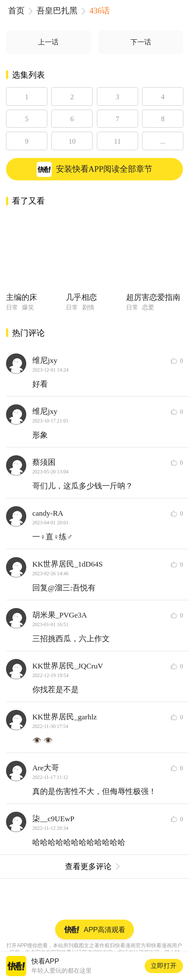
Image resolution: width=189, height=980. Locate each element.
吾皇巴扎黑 (57, 11)
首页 (16, 11)
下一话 (141, 42)
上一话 (48, 42)
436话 (100, 11)
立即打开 (164, 966)
